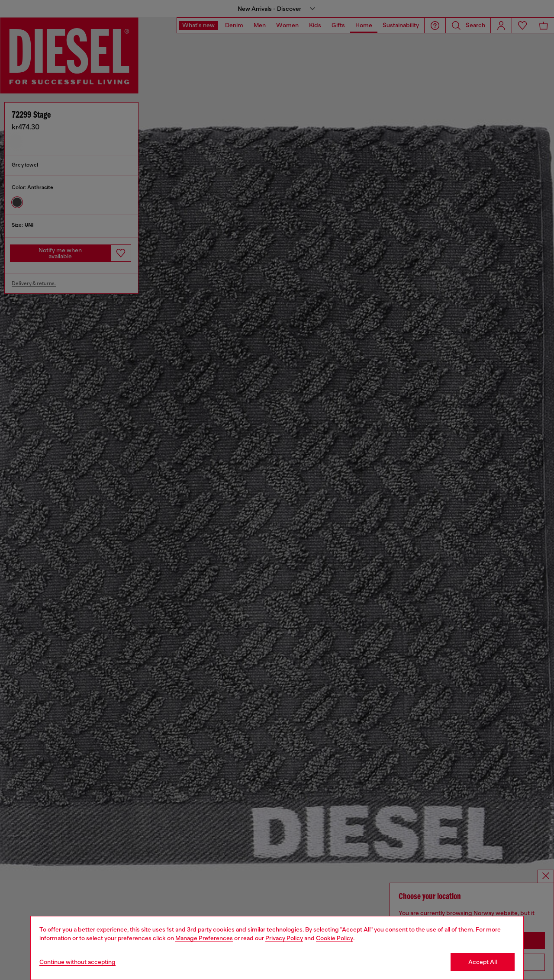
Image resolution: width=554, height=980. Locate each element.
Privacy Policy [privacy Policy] (284, 938)
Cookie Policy (335, 938)
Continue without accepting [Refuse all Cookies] (77, 962)
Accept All (483, 962)
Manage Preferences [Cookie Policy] (204, 938)
